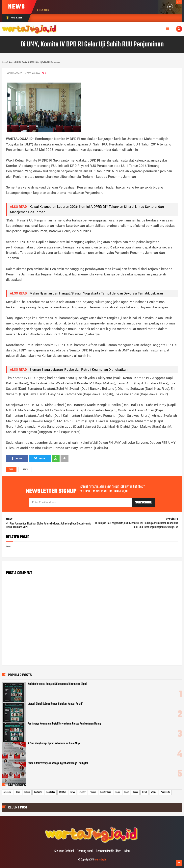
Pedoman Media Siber (108, 851)
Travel (144, 792)
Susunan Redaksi (64, 851)
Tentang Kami (85, 851)
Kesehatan (51, 792)
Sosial (118, 792)
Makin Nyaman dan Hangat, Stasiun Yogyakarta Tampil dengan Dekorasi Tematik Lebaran (96, 293)
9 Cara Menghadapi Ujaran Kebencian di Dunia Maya (54, 744)
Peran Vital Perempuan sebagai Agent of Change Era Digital (58, 763)
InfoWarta (38, 792)
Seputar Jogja (106, 792)
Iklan (127, 851)
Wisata (154, 792)
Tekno (135, 792)
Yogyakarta (165, 792)
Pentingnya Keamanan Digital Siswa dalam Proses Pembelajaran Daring (64, 724)
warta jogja (100, 860)
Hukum (27, 792)
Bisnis (18, 792)
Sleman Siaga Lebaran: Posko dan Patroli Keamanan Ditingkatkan (79, 370)
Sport (127, 792)
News (25, 470)
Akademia (7, 792)
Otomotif (82, 792)
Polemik (93, 792)
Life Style (63, 792)
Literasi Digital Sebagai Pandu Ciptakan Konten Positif (55, 704)
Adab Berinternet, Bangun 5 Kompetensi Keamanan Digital (57, 684)
